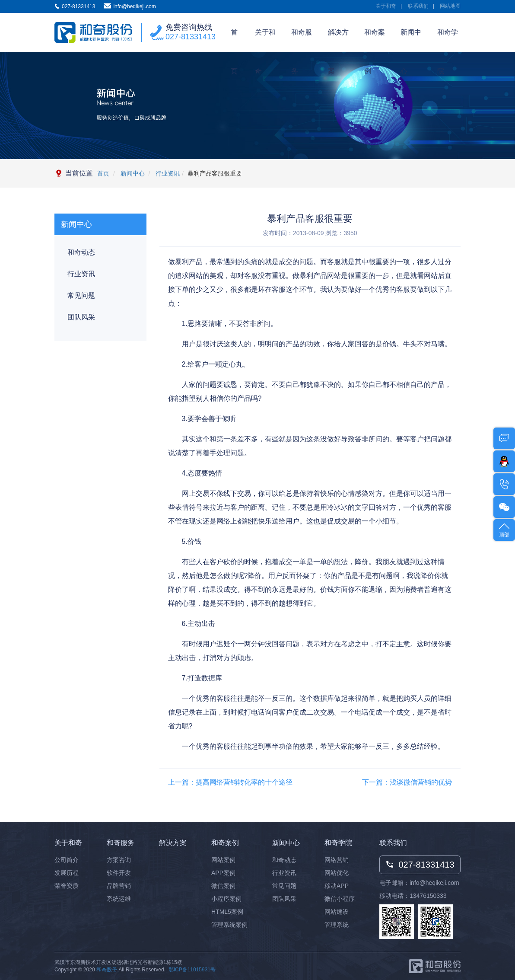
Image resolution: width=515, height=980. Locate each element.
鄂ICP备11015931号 (192, 970)
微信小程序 (340, 899)
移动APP (337, 886)
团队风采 (81, 317)
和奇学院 (448, 40)
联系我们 (418, 6)
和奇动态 (81, 252)
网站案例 (223, 860)
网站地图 (450, 6)
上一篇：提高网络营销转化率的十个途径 (230, 782)
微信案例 (223, 886)
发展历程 (67, 873)
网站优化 (337, 873)
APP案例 (223, 873)
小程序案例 (226, 899)
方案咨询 (119, 860)
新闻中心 (411, 40)
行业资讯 (167, 173)
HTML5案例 (227, 912)
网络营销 (337, 860)
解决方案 (338, 40)
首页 (234, 40)
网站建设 (337, 912)
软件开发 (119, 873)
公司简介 (67, 860)
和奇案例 (375, 40)
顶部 (504, 529)
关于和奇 (386, 6)
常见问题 (81, 295)
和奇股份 (107, 970)
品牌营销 (119, 886)
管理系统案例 (229, 925)
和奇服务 (302, 40)
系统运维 (119, 899)
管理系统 (337, 925)
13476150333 (428, 896)
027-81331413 (191, 37)
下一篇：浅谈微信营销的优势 (407, 782)
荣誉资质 (67, 886)
